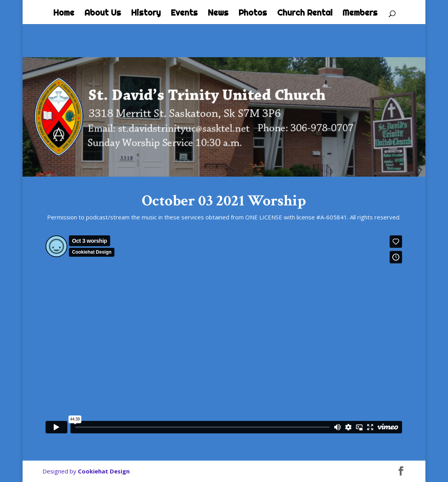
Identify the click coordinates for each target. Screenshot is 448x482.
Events (184, 14)
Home (64, 14)
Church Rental (305, 14)
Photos (253, 14)
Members (360, 14)
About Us (103, 14)
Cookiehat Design (104, 471)
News (218, 14)
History (146, 14)
